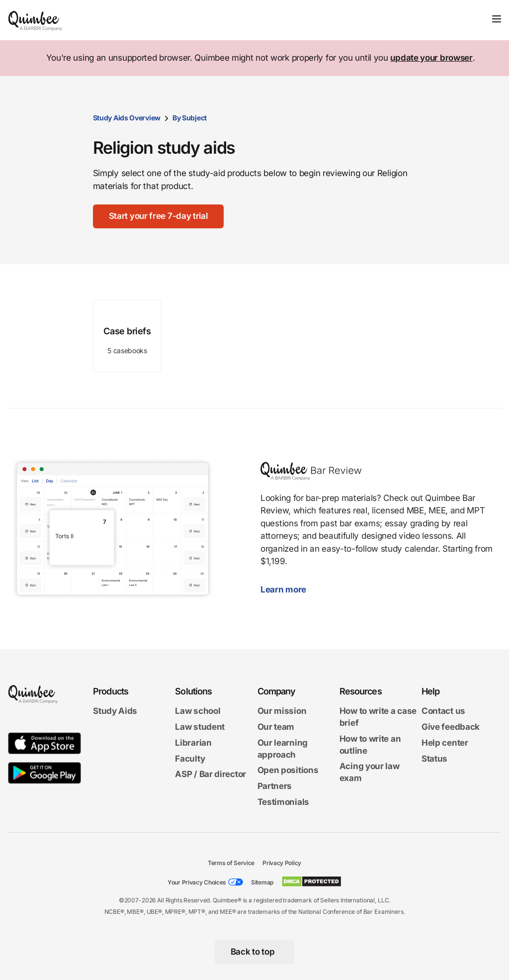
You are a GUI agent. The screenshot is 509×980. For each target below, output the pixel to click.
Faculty (190, 759)
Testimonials (283, 802)
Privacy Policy (282, 863)
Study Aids (115, 711)
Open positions (288, 770)
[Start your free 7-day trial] (158, 216)
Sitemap (262, 882)
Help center (445, 743)
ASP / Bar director (211, 774)
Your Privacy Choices (197, 882)
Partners (275, 786)
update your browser (431, 58)
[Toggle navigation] (497, 19)
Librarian (193, 743)
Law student (200, 727)
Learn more (288, 589)
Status (434, 759)
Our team (276, 727)
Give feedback (451, 727)
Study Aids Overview (127, 118)
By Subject (190, 118)
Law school (198, 711)
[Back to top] (255, 952)
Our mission (282, 711)
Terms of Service (231, 863)
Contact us (443, 711)
